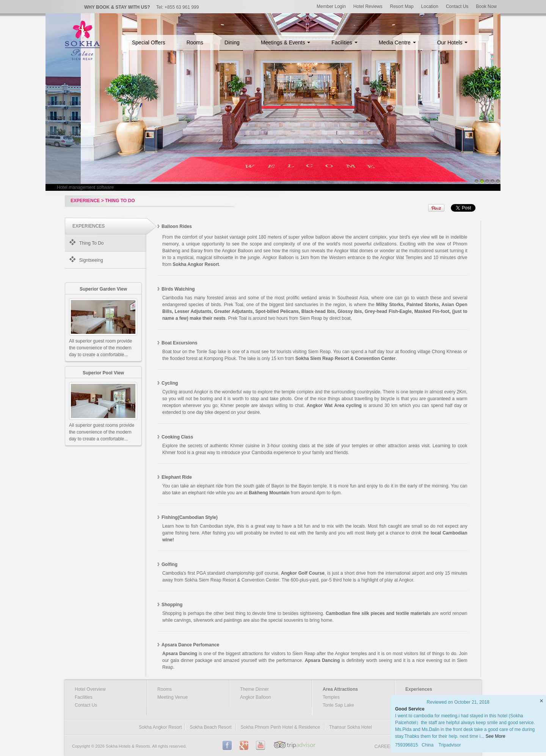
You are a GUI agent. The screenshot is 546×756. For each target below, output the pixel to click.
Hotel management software (85, 187)
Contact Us (457, 6)
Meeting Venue (173, 697)
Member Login (331, 6)
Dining (232, 42)
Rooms (195, 42)
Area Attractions (340, 689)
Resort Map (402, 6)
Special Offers (149, 42)
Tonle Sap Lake (338, 705)
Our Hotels (453, 42)
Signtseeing (91, 260)
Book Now (486, 6)
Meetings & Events (286, 42)
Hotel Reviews (368, 6)
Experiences (419, 689)
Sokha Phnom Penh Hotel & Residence (280, 727)
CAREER (384, 747)
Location (430, 6)
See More (496, 736)
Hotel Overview (90, 689)
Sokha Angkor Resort (160, 727)
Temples (331, 697)
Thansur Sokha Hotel (351, 727)
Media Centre (397, 42)
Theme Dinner (254, 689)
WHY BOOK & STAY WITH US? (117, 7)
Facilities (344, 42)
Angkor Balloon (255, 697)
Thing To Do (91, 243)
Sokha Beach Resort (210, 727)
